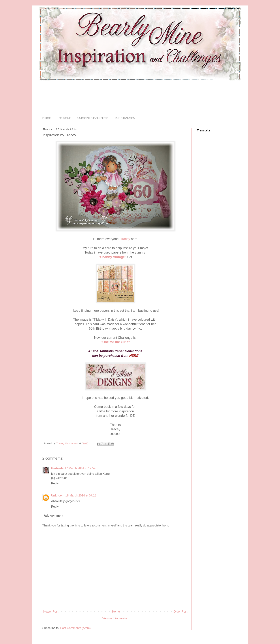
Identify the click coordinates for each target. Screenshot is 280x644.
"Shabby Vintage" (112, 257)
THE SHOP (64, 118)
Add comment (54, 516)
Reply (55, 483)
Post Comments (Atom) (75, 628)
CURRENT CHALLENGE (93, 118)
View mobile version (115, 618)
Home (47, 118)
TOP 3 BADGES (125, 118)
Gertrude (57, 468)
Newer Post (51, 612)
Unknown (58, 495)
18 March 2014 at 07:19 (81, 495)
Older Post (181, 612)
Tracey (125, 239)
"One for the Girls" (115, 342)
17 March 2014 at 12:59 (80, 468)
